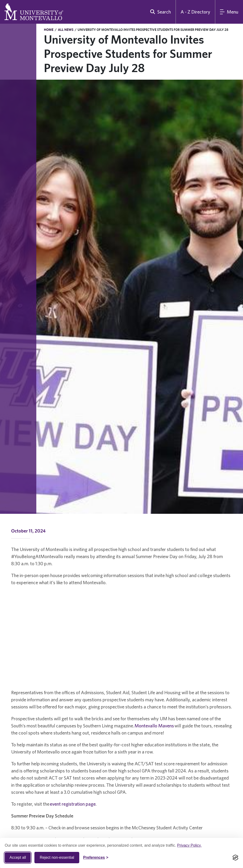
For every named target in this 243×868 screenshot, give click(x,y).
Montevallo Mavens (154, 726)
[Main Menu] (229, 12)
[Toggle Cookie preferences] (96, 858)
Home (49, 30)
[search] (159, 12)
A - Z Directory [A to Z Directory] (195, 12)
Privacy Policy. (189, 845)
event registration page (73, 804)
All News (66, 30)
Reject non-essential (57, 857)
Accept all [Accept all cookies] (18, 857)
